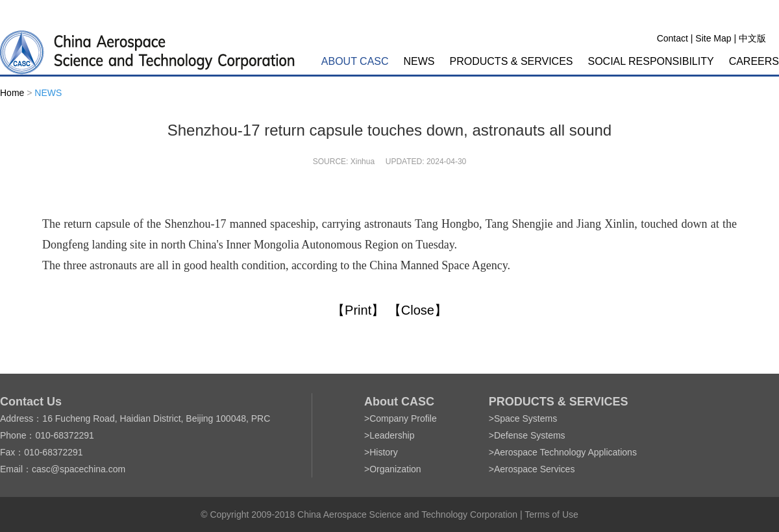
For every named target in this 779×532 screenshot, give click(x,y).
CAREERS (754, 61)
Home (12, 93)
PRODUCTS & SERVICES (512, 61)
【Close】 (418, 310)
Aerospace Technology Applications (565, 452)
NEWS (419, 61)
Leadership (392, 435)
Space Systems (526, 418)
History (384, 452)
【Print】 (358, 310)
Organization (395, 469)
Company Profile (403, 418)
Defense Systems (530, 435)
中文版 (752, 38)
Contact (673, 38)
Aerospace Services (535, 469)
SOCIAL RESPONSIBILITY (651, 61)
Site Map (713, 38)
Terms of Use (551, 514)
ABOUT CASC (355, 61)
